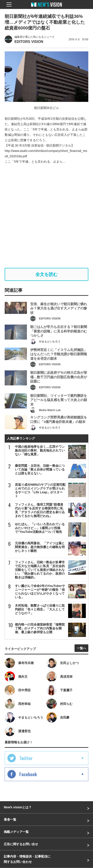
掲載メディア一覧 (16, 832)
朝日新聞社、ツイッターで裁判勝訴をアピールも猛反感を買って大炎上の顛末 (59, 408)
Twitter (26, 758)
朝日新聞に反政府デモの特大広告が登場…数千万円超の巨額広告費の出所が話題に (59, 385)
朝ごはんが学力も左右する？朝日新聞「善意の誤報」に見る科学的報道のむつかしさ (59, 339)
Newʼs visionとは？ (18, 807)
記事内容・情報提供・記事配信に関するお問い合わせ (27, 859)
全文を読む (46, 274)
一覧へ (81, 648)
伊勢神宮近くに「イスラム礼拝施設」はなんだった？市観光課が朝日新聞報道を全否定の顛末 (59, 362)
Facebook (28, 774)
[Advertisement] (46, 216)
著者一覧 (10, 820)
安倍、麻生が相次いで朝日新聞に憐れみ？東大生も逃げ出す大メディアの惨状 (59, 316)
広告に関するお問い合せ (21, 844)
